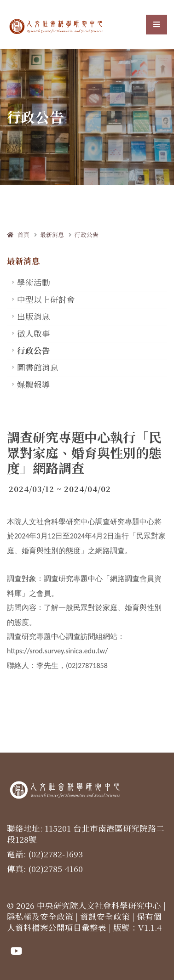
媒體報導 (34, 384)
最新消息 (52, 235)
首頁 (18, 235)
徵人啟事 (34, 333)
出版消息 (34, 316)
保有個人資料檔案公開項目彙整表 (84, 922)
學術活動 (34, 282)
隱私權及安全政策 (40, 916)
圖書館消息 (38, 367)
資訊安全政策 (105, 916)
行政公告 (87, 235)
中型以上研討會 (46, 299)
